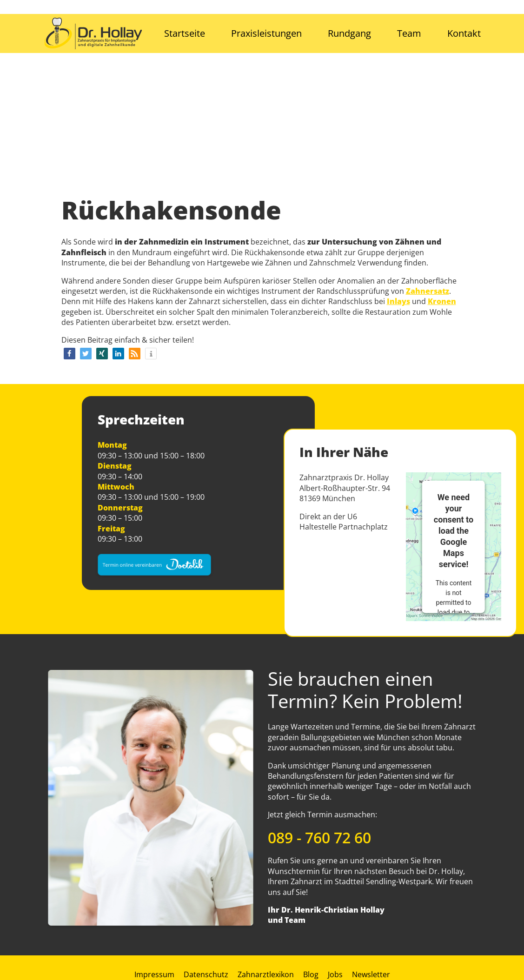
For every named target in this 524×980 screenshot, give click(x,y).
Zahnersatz (428, 291)
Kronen (442, 301)
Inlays (398, 301)
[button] (70, 354)
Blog (311, 974)
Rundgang (349, 33)
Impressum (154, 974)
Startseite (185, 33)
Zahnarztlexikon (266, 974)
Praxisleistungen (266, 33)
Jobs (335, 974)
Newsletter (371, 974)
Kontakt (464, 33)
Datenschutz (206, 974)
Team (409, 33)
